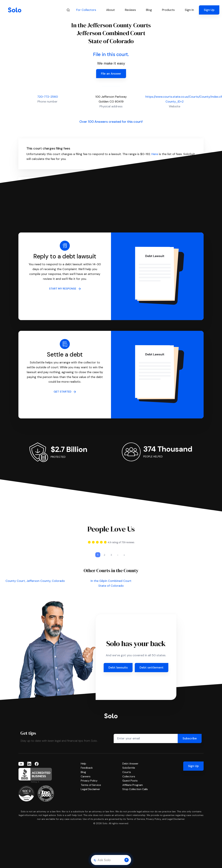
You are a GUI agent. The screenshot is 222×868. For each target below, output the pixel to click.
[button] (127, 860)
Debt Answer (130, 764)
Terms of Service (91, 785)
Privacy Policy (89, 781)
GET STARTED (65, 392)
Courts (127, 772)
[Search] (68, 10)
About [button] (110, 10)
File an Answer (111, 74)
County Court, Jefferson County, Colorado (35, 581)
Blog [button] (149, 10)
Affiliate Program (133, 785)
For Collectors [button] (86, 10)
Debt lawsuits (118, 667)
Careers (86, 776)
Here (155, 154)
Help (83, 764)
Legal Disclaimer (90, 789)
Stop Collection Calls (135, 789)
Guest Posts (130, 781)
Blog (83, 772)
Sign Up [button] (209, 10)
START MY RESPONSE (65, 289)
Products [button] (168, 10)
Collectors (129, 776)
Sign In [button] (189, 10)
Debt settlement (152, 667)
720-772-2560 (48, 97)
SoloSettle (129, 768)
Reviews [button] (130, 10)
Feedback (87, 768)
